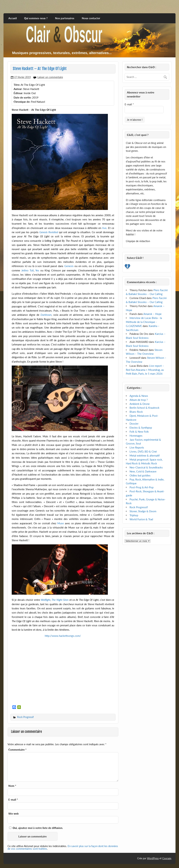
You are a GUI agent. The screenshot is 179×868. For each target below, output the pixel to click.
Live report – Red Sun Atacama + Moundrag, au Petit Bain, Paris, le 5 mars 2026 (145, 370)
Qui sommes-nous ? (36, 18)
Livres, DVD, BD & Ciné (143, 451)
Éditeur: (18, 93)
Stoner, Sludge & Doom (143, 511)
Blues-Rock (136, 412)
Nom (12, 786)
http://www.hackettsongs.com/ (63, 636)
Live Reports (137, 447)
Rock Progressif (25, 717)
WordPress (153, 858)
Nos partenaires (65, 18)
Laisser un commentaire (50, 77)
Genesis (69, 266)
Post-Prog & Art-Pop (142, 487)
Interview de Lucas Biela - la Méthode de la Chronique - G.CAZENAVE (144, 322)
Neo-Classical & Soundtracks (146, 467)
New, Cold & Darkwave (143, 471)
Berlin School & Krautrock (144, 408)
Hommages (136, 436)
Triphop (134, 515)
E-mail (13, 800)
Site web (14, 814)
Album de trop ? (139, 400)
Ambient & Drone (140, 404)
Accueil (13, 18)
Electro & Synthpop (141, 428)
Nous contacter (91, 18)
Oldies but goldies (140, 475)
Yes (37, 270)
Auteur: (18, 89)
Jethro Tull (28, 270)
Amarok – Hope (152, 314)
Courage (167, 858)
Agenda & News (139, 396)
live (104, 228)
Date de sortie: (23, 97)
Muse (61, 523)
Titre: (17, 85)
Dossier (134, 424)
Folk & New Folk (139, 432)
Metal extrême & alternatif (145, 455)
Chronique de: (22, 102)
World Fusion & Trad (141, 519)
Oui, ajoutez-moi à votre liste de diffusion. (36, 828)
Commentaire (17, 750)
